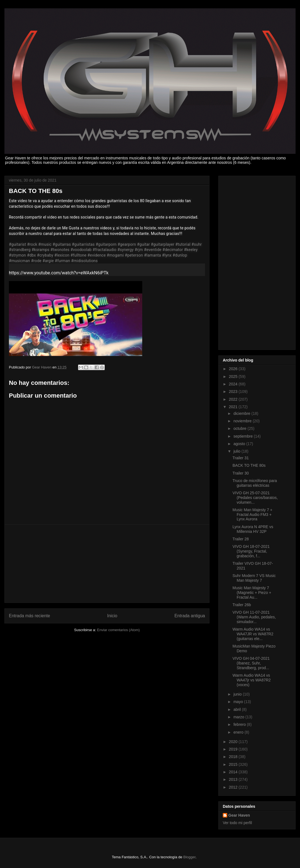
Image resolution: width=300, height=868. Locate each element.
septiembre (243, 436)
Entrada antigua (190, 616)
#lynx (167, 255)
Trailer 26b (242, 605)
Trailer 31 (241, 458)
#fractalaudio (104, 250)
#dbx (31, 255)
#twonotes (60, 250)
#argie (48, 261)
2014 (234, 772)
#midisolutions (84, 261)
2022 (234, 399)
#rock (32, 244)
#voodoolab (81, 250)
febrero (240, 724)
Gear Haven (239, 815)
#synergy (126, 250)
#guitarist (17, 244)
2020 (234, 742)
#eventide (153, 250)
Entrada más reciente (29, 616)
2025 (234, 377)
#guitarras (62, 244)
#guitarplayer (163, 244)
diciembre (242, 413)
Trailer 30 (241, 473)
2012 (234, 787)
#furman (62, 261)
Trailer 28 (241, 539)
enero (239, 732)
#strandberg (20, 250)
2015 (234, 764)
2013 (234, 779)
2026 (234, 369)
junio (238, 694)
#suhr (197, 244)
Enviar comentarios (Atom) (118, 630)
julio (237, 451)
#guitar (143, 244)
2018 (234, 757)
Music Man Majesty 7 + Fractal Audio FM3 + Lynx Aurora (252, 515)
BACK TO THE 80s (249, 465)
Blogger (189, 857)
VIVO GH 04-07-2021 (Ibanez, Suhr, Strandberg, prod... (251, 663)
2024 (234, 384)
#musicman (19, 261)
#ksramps (41, 250)
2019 (234, 749)
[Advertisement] (107, 564)
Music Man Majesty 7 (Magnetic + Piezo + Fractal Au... (252, 593)
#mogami (115, 255)
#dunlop (180, 255)
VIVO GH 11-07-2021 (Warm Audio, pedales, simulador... (254, 617)
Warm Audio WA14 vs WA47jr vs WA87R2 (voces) (252, 680)
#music (45, 244)
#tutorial (183, 244)
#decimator (173, 250)
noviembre (243, 421)
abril (237, 709)
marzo (239, 717)
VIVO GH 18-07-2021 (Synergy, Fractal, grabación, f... (251, 551)
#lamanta (152, 255)
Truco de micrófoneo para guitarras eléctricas (255, 483)
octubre (240, 428)
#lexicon (62, 255)
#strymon (17, 255)
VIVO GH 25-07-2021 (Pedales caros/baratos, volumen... (255, 498)
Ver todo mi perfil (237, 823)
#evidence (97, 255)
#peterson (134, 255)
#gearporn (127, 244)
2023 (234, 392)
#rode (36, 261)
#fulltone (78, 255)
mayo (239, 702)
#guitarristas (83, 244)
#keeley (191, 250)
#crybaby (45, 255)
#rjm (139, 250)
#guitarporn (106, 244)
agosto (240, 444)
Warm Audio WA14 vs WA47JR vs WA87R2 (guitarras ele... (253, 634)
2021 (234, 407)
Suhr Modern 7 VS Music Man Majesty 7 (254, 578)
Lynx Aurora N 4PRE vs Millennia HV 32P (253, 529)
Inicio (112, 616)
